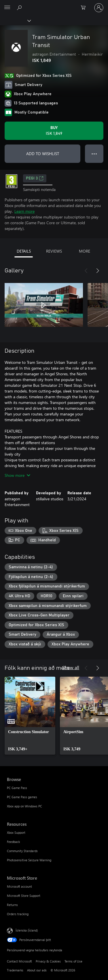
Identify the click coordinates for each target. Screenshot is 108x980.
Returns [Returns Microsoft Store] (12, 905)
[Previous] (86, 271)
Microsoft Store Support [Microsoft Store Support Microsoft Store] (24, 896)
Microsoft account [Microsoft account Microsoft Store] (19, 886)
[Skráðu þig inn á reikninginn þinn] (99, 8)
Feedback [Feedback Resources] (13, 842)
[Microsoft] (54, 4)
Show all (71, 667)
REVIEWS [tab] (54, 251)
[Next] (98, 271)
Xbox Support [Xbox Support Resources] (16, 832)
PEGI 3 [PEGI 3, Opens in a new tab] (35, 178)
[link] (30, 716)
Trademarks (15, 970)
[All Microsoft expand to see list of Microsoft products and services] (7, 8)
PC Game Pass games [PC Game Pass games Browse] (22, 797)
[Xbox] (15, 20)
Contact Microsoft (19, 961)
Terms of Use (73, 961)
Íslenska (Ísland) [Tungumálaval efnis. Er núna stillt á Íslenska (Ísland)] (27, 930)
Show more (17, 475)
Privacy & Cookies (48, 961)
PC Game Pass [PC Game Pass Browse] (17, 788)
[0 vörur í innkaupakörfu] (85, 8)
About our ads (37, 970)
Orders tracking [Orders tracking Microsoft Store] (18, 914)
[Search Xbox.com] (20, 7)
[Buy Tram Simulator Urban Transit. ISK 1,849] (54, 131)
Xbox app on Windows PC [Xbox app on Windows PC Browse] (24, 806)
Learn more (24, 211)
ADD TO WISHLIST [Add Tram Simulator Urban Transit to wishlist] (43, 154)
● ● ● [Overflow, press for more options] (94, 154)
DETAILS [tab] (24, 251)
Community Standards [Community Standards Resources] (22, 851)
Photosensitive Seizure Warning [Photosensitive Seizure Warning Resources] (29, 860)
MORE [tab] (85, 251)
